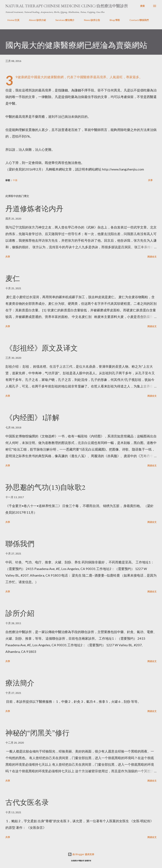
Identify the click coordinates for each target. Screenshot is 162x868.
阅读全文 (152, 257)
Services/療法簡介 (63, 20)
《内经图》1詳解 (32, 418)
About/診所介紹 (35, 20)
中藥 (15, 180)
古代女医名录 (27, 802)
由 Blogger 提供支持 (81, 854)
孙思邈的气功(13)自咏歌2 (45, 487)
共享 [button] (150, 180)
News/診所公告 (90, 20)
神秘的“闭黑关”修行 (37, 733)
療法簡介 (20, 683)
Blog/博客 (113, 20)
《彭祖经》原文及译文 (42, 348)
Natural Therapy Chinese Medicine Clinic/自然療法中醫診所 (67, 6)
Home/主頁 (11, 20)
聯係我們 (20, 544)
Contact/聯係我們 (137, 20)
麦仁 (13, 278)
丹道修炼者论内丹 (34, 209)
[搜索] (142, 6)
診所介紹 (20, 613)
